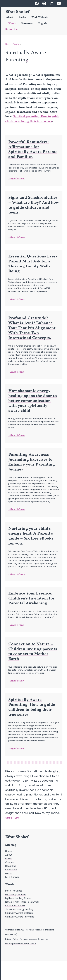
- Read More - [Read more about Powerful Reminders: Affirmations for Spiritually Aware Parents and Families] (17, 179)
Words (12, 24)
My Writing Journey (16, 895)
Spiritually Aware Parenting (20, 917)
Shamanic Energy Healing (19, 909)
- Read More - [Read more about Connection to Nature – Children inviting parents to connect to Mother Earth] (17, 681)
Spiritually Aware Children (19, 913)
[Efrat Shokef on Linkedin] (52, 3)
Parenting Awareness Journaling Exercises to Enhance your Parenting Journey (32, 462)
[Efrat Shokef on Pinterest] (44, 3)
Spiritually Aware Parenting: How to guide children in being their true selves (32, 707)
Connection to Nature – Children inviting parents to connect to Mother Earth (33, 652)
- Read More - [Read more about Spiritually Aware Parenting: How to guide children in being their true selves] (17, 749)
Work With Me (40, 17)
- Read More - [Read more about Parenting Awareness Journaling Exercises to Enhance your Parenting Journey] (17, 510)
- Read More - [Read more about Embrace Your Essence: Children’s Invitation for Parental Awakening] (17, 625)
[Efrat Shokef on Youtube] (59, 3)
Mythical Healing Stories (18, 898)
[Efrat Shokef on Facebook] (37, 3)
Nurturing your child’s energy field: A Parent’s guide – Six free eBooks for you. (31, 536)
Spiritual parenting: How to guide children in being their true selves (32, 119)
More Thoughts (14, 891)
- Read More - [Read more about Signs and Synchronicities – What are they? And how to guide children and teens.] (17, 238)
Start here (12, 818)
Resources (27, 24)
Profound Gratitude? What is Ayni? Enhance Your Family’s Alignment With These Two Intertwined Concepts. (32, 328)
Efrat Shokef (17, 12)
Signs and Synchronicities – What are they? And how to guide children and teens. (34, 205)
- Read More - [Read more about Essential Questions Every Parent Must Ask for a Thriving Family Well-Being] (17, 299)
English (43, 24)
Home (8, 44)
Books (22, 17)
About (10, 17)
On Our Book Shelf (15, 906)
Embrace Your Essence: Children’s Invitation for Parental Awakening (31, 598)
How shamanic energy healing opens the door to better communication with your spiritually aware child (33, 401)
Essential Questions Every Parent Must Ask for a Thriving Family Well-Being (33, 264)
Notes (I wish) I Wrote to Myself (22, 902)
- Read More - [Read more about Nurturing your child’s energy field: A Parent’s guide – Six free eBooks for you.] (17, 574)
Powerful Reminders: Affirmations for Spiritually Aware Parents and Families (33, 150)
